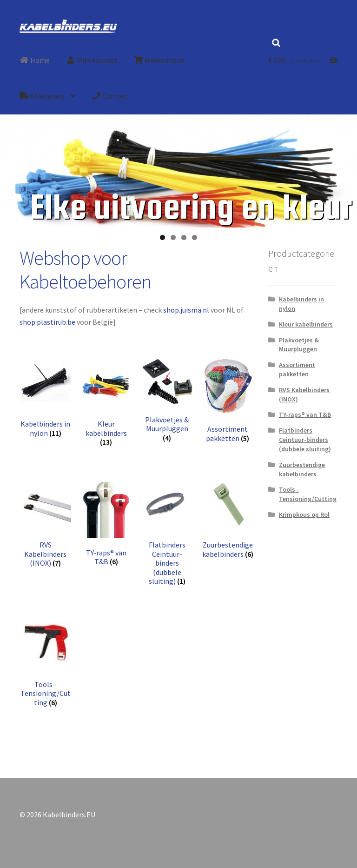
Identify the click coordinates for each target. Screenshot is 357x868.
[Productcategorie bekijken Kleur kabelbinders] (106, 402)
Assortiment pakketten (297, 369)
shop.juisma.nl (186, 310)
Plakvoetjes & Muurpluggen (299, 345)
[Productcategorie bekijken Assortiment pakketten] (228, 400)
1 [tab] (162, 237)
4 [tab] (195, 237)
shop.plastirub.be (47, 322)
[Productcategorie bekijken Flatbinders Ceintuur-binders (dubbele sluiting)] (167, 532)
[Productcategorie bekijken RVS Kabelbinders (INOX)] (46, 523)
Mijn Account (92, 60)
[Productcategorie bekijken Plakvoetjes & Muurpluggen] (167, 400)
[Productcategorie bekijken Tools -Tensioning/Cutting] (46, 662)
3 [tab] (184, 237)
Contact (110, 96)
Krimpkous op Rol (304, 514)
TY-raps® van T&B (305, 414)
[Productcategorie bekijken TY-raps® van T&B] (106, 522)
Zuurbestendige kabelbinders (302, 469)
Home (35, 60)
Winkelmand (159, 60)
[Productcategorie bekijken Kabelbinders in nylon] (46, 397)
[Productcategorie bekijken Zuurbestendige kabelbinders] (228, 518)
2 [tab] (173, 237)
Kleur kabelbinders (306, 324)
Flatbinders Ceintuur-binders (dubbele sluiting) (305, 440)
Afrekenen (41, 96)
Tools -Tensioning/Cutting (308, 494)
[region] (178, 181)
